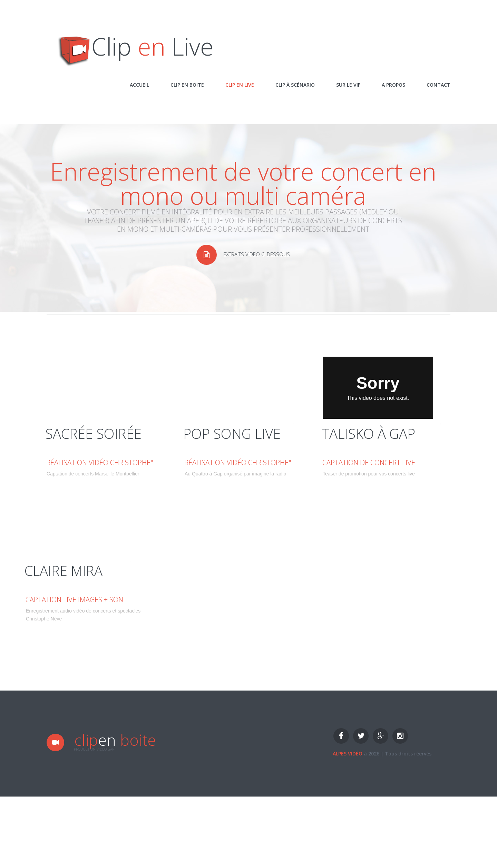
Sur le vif (348, 85)
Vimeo (286, 423)
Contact (438, 85)
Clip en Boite (187, 85)
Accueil (139, 85)
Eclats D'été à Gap (343, 423)
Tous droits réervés (408, 754)
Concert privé (40, 560)
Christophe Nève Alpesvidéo (248, 423)
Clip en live (240, 85)
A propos (393, 85)
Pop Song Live (200, 423)
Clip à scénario (295, 85)
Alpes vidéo (348, 754)
